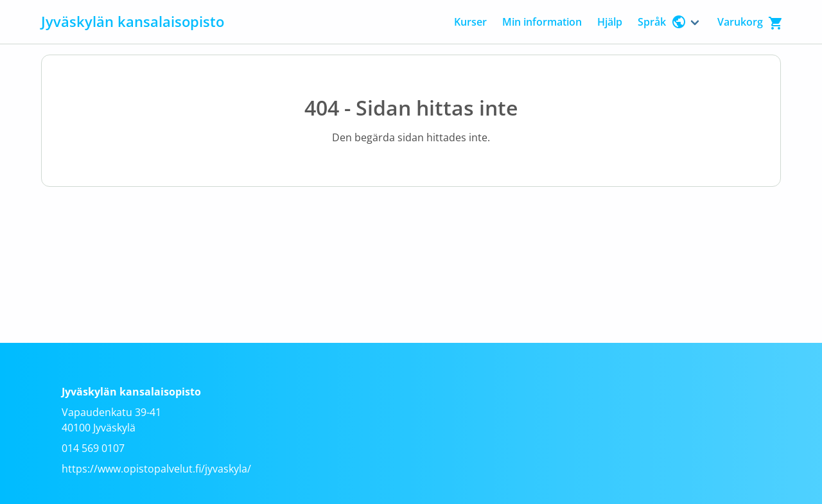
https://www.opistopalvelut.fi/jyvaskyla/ (156, 469)
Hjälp (610, 22)
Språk (662, 22)
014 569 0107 (93, 448)
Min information (542, 22)
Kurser (470, 22)
